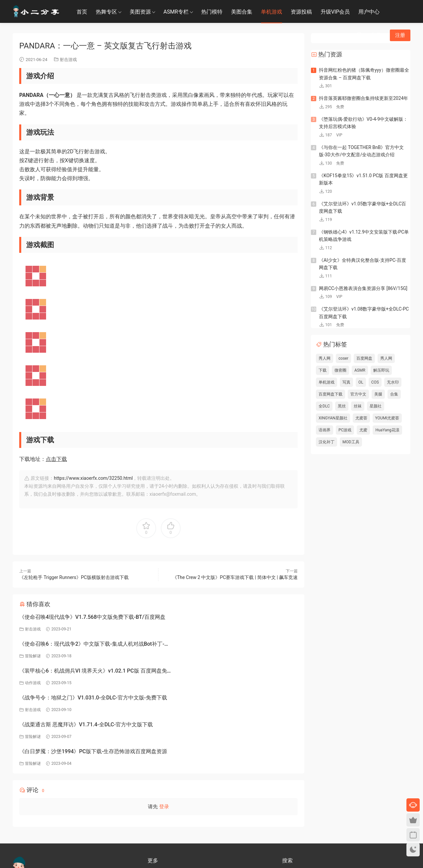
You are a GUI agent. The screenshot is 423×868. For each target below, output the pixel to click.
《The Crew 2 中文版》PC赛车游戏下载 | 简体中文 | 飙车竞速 (235, 577)
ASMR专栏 (176, 12)
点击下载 (56, 459)
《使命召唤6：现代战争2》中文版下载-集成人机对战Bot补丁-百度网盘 (227, 618)
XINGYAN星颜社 (333, 418)
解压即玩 (381, 370)
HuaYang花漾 (387, 430)
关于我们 (155, 795)
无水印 (393, 382)
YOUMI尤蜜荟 (387, 418)
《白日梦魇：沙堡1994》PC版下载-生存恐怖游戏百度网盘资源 (227, 672)
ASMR (360, 370)
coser (343, 358)
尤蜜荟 (361, 418)
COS (375, 382)
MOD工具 (351, 442)
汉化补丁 (327, 442)
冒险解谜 (174, 629)
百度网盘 (364, 358)
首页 (82, 12)
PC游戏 (345, 430)
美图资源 (140, 12)
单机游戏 (272, 12)
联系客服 (21, 811)
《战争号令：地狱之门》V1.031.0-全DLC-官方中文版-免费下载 (227, 645)
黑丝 (342, 406)
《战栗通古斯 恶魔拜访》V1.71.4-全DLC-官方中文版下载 (86, 671)
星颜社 (376, 406)
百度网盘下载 (331, 394)
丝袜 (358, 406)
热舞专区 (106, 12)
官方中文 (358, 394)
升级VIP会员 (335, 12)
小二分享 (290, 813)
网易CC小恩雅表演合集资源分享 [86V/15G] (363, 288)
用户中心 (369, 12)
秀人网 (325, 358)
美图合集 (242, 12)
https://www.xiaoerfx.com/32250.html (93, 478)
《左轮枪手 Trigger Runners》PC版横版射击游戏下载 (74, 577)
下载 (323, 370)
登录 (164, 726)
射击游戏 (68, 60)
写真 (346, 382)
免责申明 (155, 804)
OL (361, 382)
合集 (394, 394)
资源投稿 (301, 12)
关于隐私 (155, 814)
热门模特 (212, 12)
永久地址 (155, 833)
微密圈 (340, 370)
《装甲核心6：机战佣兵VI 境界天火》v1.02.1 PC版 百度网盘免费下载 (85, 645)
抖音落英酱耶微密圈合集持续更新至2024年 (363, 98)
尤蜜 (363, 430)
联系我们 (155, 824)
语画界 (325, 430)
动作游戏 (33, 656)
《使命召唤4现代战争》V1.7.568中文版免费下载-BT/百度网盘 (87, 618)
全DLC (324, 406)
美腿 (378, 394)
